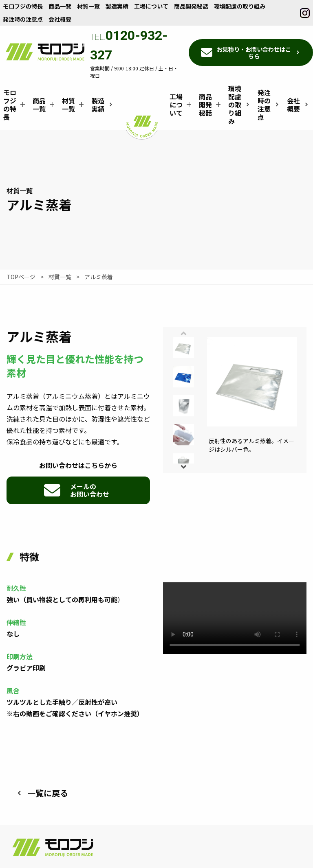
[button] (183, 467)
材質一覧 (60, 277)
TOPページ (21, 277)
